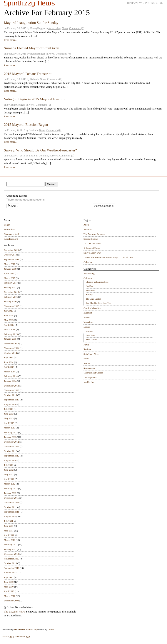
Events (87, 317)
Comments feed (11, 234)
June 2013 (9, 414)
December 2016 (11, 292)
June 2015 (9, 315)
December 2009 (11, 601)
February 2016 (11, 297)
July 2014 (8, 357)
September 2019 (12, 259)
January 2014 (10, 381)
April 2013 (9, 423)
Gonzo (51, 629)
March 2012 (10, 484)
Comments (23, 637)
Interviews (89, 322)
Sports (87, 359)
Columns (43, 156)
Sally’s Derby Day (92, 253)
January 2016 (10, 301)
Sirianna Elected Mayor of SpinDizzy (31, 48)
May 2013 (9, 418)
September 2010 (12, 568)
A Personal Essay (92, 248)
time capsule (89, 368)
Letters (87, 327)
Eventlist (88, 313)
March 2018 (10, 264)
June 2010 (9, 582)
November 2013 (12, 390)
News (65, 28)
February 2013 (11, 432)
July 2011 (8, 521)
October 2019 (10, 255)
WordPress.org (11, 239)
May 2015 (9, 320)
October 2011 (10, 507)
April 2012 (9, 479)
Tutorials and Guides (93, 373)
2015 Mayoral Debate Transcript (28, 74)
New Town (91, 335)
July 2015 (8, 311)
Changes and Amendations (97, 282)
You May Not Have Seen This (99, 303)
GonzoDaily (32, 629)
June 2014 (9, 362)
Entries (8, 637)
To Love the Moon (92, 243)
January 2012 (10, 493)
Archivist (88, 229)
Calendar (88, 262)
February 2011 (11, 544)
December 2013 (11, 386)
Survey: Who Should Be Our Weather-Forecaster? (40, 150)
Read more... (11, 40)
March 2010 (10, 596)
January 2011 (10, 549)
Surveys (54, 156)
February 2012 (11, 488)
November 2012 (12, 446)
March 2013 (10, 428)
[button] (13, 206)
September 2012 (12, 456)
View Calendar (104, 206)
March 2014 (10, 372)
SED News (91, 290)
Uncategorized (90, 377)
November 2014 (12, 348)
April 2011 (9, 535)
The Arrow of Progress (94, 234)
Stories (87, 363)
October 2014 (10, 353)
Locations (88, 331)
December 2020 (11, 250)
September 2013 (12, 400)
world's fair (89, 382)
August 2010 (10, 573)
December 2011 (11, 498)
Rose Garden (91, 339)
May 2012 (9, 474)
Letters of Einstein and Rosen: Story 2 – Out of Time (108, 257)
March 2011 (10, 540)
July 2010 (8, 577)
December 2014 (11, 344)
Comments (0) (77, 28)
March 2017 (10, 278)
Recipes (87, 349)
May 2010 (9, 587)
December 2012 (11, 442)
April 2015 (9, 325)
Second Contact (91, 239)
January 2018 (10, 269)
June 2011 (9, 526)
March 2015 (10, 329)
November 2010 (12, 559)
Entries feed (10, 229)
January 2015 (10, 339)
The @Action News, (15, 612)
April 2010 (9, 591)
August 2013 (10, 404)
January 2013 (10, 437)
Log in (7, 225)
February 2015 (11, 334)
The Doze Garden (93, 299)
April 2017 (9, 273)
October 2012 (10, 451)
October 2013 (10, 395)
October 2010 (10, 563)
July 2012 (8, 465)
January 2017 (10, 287)
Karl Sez (90, 286)
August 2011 (10, 516)
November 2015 (12, 306)
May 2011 (9, 531)
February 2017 (11, 283)
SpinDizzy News (91, 354)
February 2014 (11, 376)
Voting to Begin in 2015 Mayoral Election (35, 99)
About (86, 225)
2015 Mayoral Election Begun (26, 125)
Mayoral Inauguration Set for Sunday (31, 23)
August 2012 (10, 460)
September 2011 (12, 512)
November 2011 (11, 502)
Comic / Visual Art (92, 308)
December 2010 (11, 554)
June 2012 (9, 470)
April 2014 (9, 367)
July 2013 (8, 409)
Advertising (54, 28)
